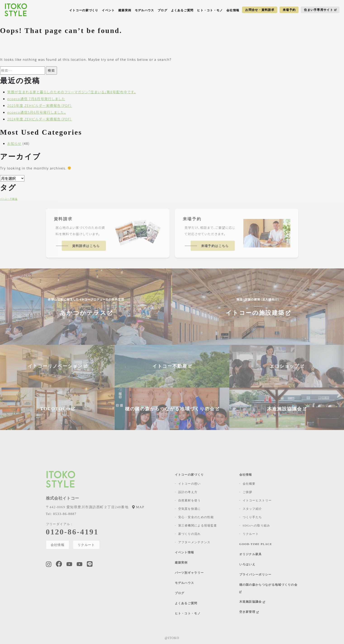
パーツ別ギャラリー (189, 573)
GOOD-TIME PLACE (256, 544)
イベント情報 (185, 552)
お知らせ (14, 143)
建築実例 (125, 10)
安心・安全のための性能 (196, 517)
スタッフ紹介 (252, 509)
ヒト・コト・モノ (210, 10)
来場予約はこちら (215, 246)
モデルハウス (145, 10)
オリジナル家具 (251, 554)
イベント (108, 10)
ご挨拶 (248, 492)
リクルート (86, 545)
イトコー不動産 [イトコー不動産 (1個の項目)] (9, 199)
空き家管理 (249, 612)
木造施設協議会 (252, 602)
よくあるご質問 (182, 10)
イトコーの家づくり (84, 10)
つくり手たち (252, 517)
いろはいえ (247, 564)
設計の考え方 (188, 492)
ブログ (163, 10)
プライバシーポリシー (255, 575)
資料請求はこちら (86, 246)
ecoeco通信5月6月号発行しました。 (37, 112)
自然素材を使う (190, 500)
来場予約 (289, 10)
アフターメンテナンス (194, 542)
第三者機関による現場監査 (198, 525)
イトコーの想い (190, 484)
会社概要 (249, 484)
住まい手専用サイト (320, 10)
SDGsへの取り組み (256, 525)
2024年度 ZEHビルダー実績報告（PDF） (40, 119)
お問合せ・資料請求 (260, 10)
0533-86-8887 (61, 514)
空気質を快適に (190, 509)
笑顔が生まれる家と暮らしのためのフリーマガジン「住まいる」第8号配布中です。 (72, 92)
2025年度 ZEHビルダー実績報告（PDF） (40, 105)
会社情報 (233, 10)
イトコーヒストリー (257, 500)
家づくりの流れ (190, 534)
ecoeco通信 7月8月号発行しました (36, 99)
